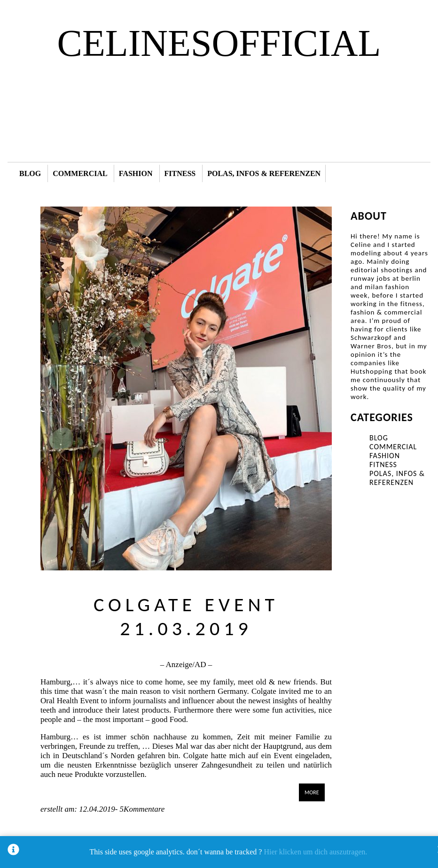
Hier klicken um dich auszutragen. (315, 852)
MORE (312, 792)
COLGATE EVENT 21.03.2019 (186, 616)
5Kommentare (141, 809)
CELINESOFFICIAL (219, 43)
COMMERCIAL (80, 173)
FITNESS (180, 173)
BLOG (30, 173)
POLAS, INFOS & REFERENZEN (264, 173)
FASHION (136, 173)
